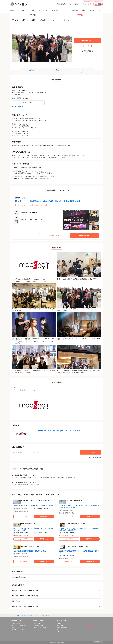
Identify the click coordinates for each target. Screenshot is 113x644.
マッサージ (65, 10)
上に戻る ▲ (98, 642)
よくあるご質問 (15, 623)
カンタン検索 (90, 452)
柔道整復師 (75, 10)
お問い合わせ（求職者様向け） (20, 625)
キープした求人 (75, 4)
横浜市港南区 (29, 615)
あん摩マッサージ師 (95, 10)
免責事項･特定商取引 (63, 627)
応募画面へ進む (87, 40)
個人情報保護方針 (62, 625)
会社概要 (59, 629)
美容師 (12, 10)
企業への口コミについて (18, 629)
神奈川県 (23, 615)
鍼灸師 (84, 10)
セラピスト (55, 10)
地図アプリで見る (18, 107)
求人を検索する (62, 4)
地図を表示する (28, 103)
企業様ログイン (98, 1)
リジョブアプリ (15, 627)
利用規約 (59, 623)
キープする (87, 46)
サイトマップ (60, 631)
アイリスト (21, 10)
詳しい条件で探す (95, 458)
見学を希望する (87, 51)
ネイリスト (31, 10)
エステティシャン (43, 10)
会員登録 (98, 4)
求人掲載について (88, 1)
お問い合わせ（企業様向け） (42, 627)
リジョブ (13, 615)
